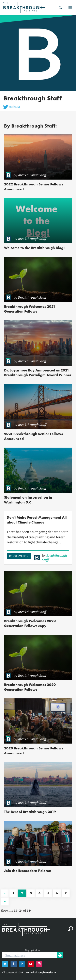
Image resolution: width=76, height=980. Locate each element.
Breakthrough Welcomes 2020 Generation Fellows (30, 687)
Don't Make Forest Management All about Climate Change (37, 520)
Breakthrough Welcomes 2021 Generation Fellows (30, 309)
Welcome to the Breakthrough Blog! (34, 248)
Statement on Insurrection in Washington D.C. (28, 500)
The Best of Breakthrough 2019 (30, 812)
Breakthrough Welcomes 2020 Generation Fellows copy (30, 623)
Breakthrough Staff (32, 175)
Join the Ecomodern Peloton (28, 871)
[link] (37, 175)
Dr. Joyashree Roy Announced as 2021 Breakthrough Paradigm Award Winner (38, 373)
